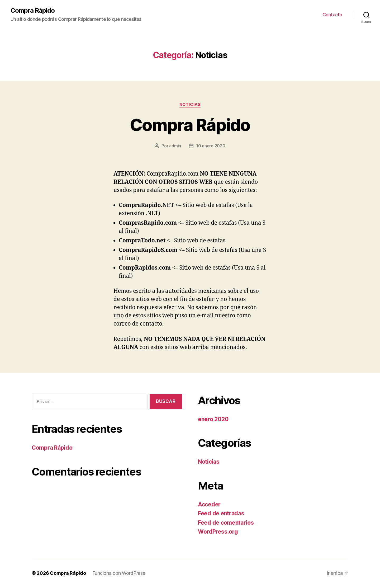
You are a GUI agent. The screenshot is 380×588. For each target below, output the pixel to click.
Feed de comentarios (226, 523)
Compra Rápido (33, 11)
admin (175, 146)
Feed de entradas (221, 513)
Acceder (209, 504)
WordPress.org (218, 532)
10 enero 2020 (211, 146)
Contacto (332, 15)
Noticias (190, 105)
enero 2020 (213, 419)
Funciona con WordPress (119, 573)
